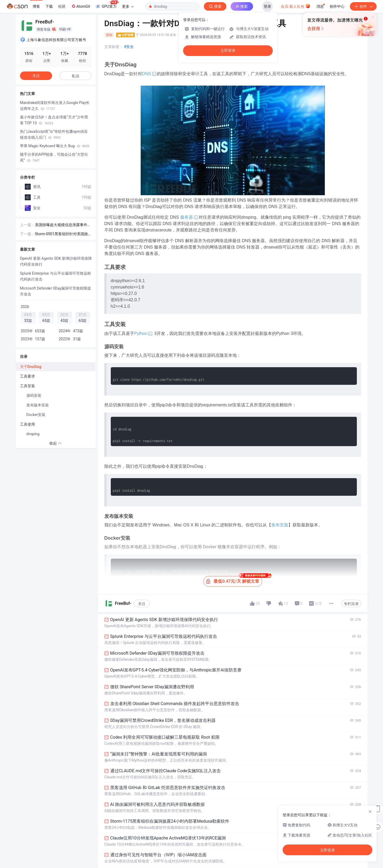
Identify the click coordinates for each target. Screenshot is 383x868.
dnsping (33, 434)
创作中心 (337, 6)
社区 (62, 6)
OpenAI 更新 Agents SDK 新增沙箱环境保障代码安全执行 (56, 261)
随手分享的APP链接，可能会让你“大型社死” (54, 157)
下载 (49, 6)
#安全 (129, 47)
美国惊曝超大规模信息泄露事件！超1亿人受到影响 (63, 225)
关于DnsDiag (31, 367)
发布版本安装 (38, 405)
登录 (267, 6)
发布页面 (280, 525)
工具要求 (27, 376)
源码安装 (34, 395)
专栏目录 (351, 604)
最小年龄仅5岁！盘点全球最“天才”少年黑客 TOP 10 (54, 120)
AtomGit (80, 6)
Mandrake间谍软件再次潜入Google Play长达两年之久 (55, 106)
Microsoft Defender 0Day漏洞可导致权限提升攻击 (56, 291)
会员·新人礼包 (296, 6)
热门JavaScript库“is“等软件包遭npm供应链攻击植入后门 (54, 134)
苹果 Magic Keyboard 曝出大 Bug (55, 146)
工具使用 (27, 424)
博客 (36, 6)
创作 (363, 6)
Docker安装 (36, 415)
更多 (128, 6)
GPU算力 (107, 5)
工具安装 (27, 386)
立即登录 (228, 51)
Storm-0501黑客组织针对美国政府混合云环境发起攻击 (62, 234)
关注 (142, 604)
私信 (76, 76)
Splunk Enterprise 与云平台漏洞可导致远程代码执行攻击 (56, 276)
